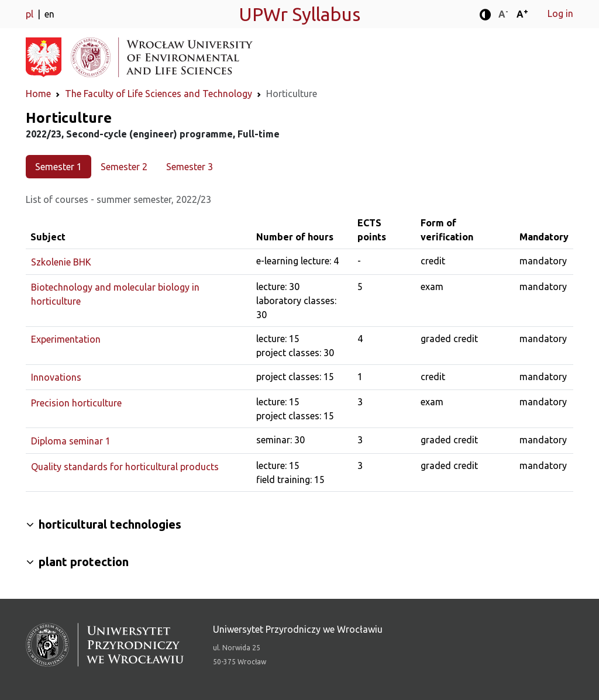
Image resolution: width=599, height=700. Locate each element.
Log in (560, 13)
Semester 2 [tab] (124, 167)
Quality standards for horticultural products (125, 467)
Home (38, 94)
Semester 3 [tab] (190, 167)
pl (31, 14)
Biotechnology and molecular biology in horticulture (115, 294)
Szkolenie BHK (61, 262)
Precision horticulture (76, 403)
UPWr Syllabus (299, 14)
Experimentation (66, 339)
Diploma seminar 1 (71, 441)
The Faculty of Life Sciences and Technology (159, 94)
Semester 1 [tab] (58, 167)
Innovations (56, 377)
